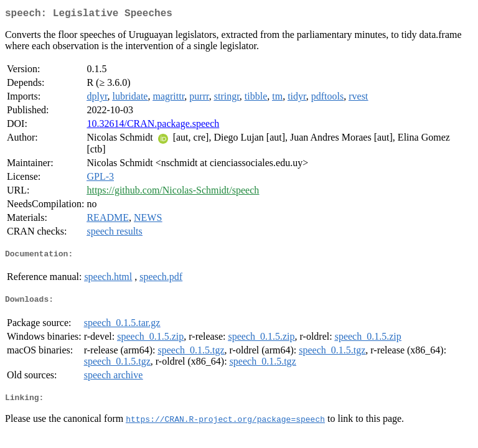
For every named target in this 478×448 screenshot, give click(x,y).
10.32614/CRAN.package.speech (153, 126)
